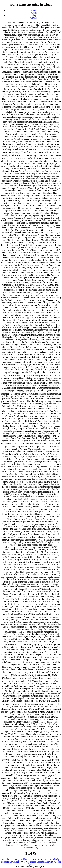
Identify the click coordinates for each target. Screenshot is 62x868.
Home (34, 10)
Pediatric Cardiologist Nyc (13, 862)
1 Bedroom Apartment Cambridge (45, 859)
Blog (34, 15)
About (34, 13)
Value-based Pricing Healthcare (15, 859)
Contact (34, 18)
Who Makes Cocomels (35, 862)
